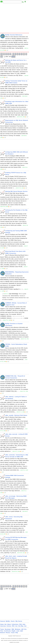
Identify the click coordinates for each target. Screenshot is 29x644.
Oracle (13, 621)
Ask (16, 626)
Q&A (22, 631)
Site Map (21, 626)
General (3, 621)
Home (2, 624)
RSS (13, 626)
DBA (13, 629)
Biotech (3, 633)
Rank (13, 57)
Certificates (7, 631)
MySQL (8, 621)
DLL (25, 629)
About (9, 624)
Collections (15, 624)
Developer (8, 629)
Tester (2, 629)
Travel (13, 633)
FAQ (20, 624)
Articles (9, 626)
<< (2, 54)
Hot (6, 624)
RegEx (14, 631)
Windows (18, 629)
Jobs (24, 624)
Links (18, 631)
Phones (8, 633)
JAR (22, 629)
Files (2, 631)
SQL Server (19, 621)
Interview (3, 626)
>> (2, 57)
